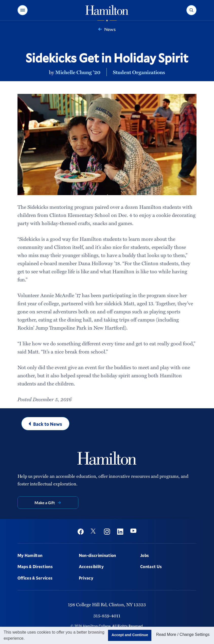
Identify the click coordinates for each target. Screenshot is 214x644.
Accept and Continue (130, 635)
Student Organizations (139, 72)
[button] (23, 10)
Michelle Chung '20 (78, 72)
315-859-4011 (107, 615)
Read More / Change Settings (183, 634)
